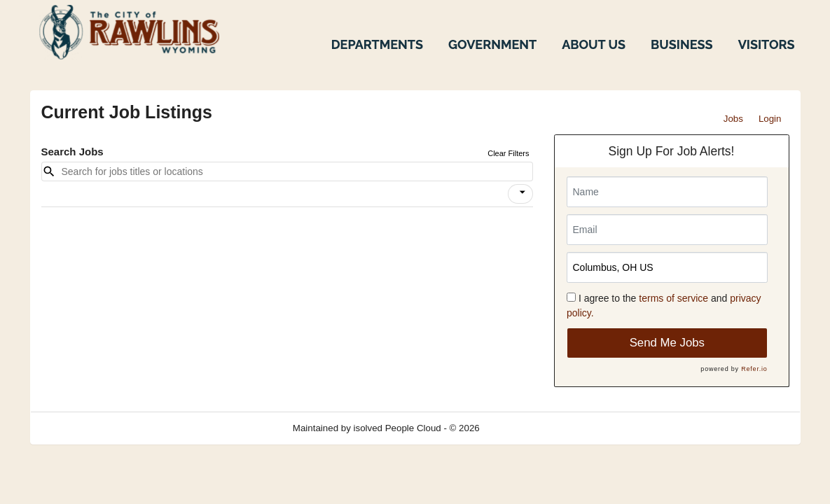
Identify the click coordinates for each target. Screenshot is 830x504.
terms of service (673, 298)
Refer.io (754, 369)
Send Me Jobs (667, 343)
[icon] (523, 192)
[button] (520, 194)
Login (770, 119)
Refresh (521, 428)
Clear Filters (508, 153)
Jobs (733, 119)
